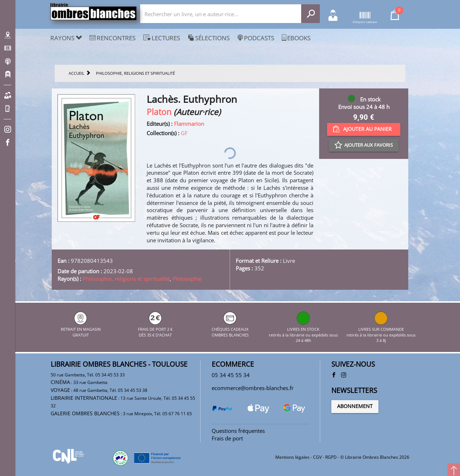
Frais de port (227, 438)
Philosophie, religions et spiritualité (126, 279)
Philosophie (187, 279)
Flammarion (189, 124)
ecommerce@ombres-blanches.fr (253, 388)
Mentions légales (292, 457)
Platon (159, 112)
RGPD (331, 457)
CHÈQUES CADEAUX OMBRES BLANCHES (230, 329)
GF (184, 133)
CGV (317, 457)
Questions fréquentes (238, 431)
